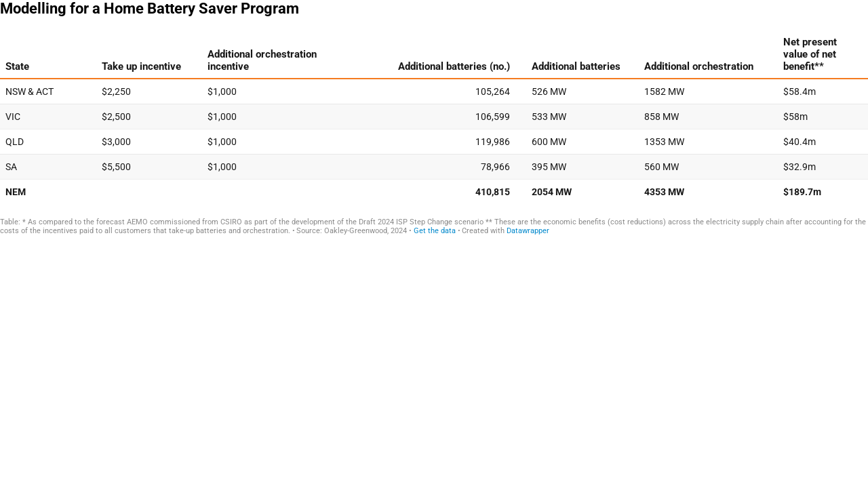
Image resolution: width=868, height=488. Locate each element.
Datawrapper (528, 231)
